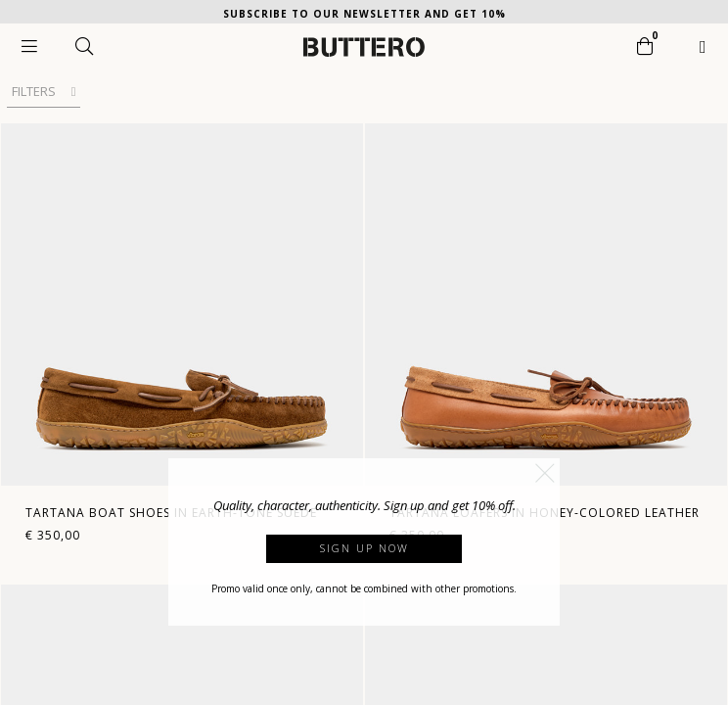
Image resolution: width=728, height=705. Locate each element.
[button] (545, 473)
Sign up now (364, 548)
